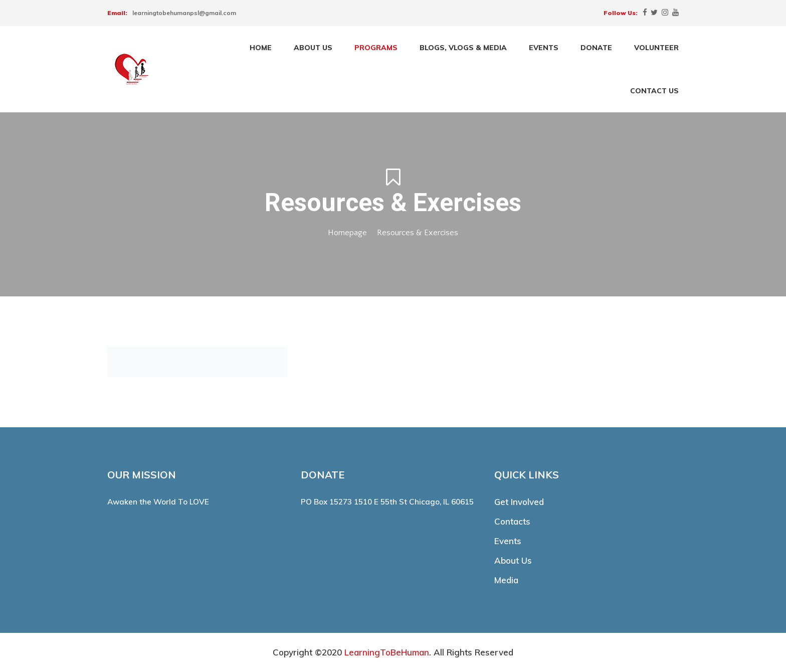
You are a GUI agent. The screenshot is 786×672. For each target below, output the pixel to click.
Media (506, 580)
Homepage (347, 233)
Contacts (512, 521)
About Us (513, 560)
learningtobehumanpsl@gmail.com (184, 13)
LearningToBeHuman (387, 652)
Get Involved (519, 502)
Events (508, 541)
